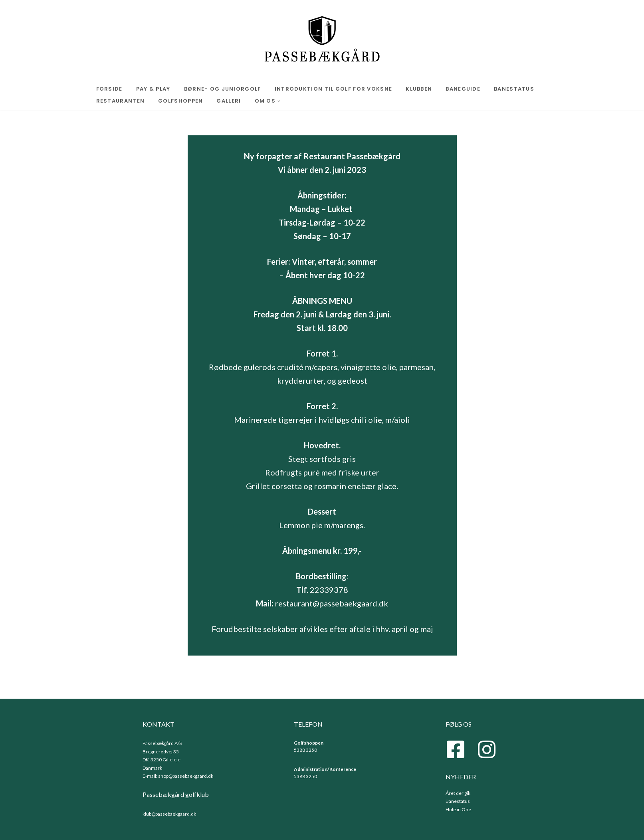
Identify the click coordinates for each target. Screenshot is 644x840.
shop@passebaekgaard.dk (186, 776)
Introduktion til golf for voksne (334, 89)
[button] (279, 101)
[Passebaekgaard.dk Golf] (322, 40)
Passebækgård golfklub (176, 794)
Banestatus (514, 89)
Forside (109, 89)
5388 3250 (305, 750)
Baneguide (463, 89)
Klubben (419, 89)
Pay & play (153, 89)
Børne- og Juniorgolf (223, 89)
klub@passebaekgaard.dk (169, 814)
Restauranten (121, 101)
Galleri (229, 101)
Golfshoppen (180, 101)
